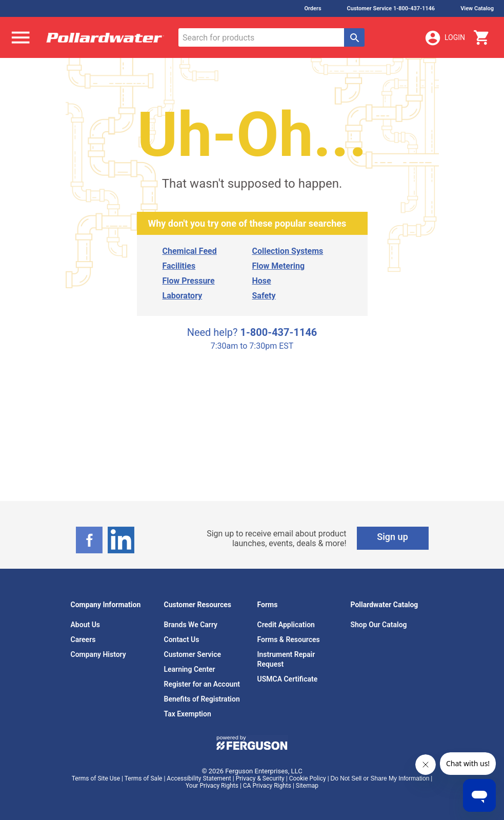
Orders (313, 8)
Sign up (392, 537)
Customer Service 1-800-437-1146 (391, 8)
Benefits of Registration (202, 699)
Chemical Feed (190, 251)
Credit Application (286, 625)
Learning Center (190, 669)
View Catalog (477, 8)
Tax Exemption (188, 714)
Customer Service (193, 654)
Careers (83, 639)
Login (445, 38)
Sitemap (307, 786)
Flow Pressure (189, 281)
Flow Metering (279, 266)
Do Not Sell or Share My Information (380, 778)
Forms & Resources (289, 639)
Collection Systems (288, 251)
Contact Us (182, 639)
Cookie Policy (308, 778)
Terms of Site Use (96, 778)
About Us (86, 625)
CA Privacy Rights (267, 786)
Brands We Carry (191, 625)
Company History (98, 654)
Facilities (179, 266)
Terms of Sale (144, 778)
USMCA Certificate (288, 679)
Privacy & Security (260, 778)
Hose (262, 281)
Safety (264, 296)
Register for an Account (202, 684)
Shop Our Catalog (379, 625)
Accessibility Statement (199, 778)
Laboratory (183, 296)
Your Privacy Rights (212, 786)
